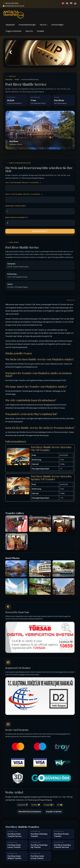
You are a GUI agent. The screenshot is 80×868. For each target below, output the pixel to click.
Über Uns (29, 31)
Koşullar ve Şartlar (54, 812)
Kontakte (41, 31)
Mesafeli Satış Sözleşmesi (30, 812)
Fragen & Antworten (14, 31)
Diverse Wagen (57, 25)
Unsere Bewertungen (27, 25)
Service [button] (44, 25)
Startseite (9, 79)
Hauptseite (10, 25)
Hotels (17, 79)
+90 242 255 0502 (11, 3)
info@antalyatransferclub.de (14, 6)
